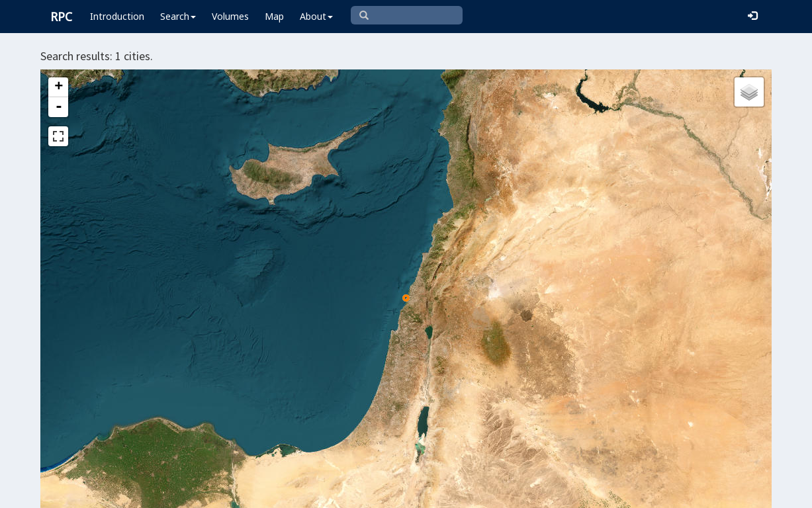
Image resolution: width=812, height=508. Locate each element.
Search (178, 16)
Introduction (117, 16)
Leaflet (295, 492)
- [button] (59, 107)
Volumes (230, 16)
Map (274, 16)
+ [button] (59, 87)
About (316, 16)
